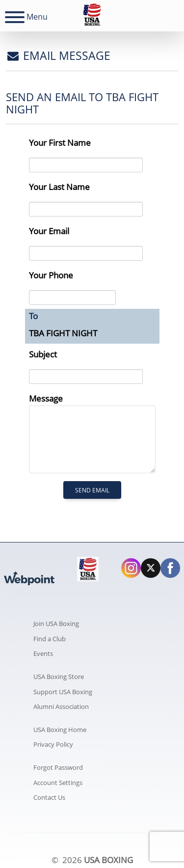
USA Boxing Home (60, 730)
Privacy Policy (53, 744)
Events (43, 653)
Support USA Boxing (63, 692)
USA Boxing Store (59, 677)
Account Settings (58, 783)
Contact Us (49, 797)
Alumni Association (61, 706)
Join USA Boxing (56, 624)
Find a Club (50, 639)
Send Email (92, 490)
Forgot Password (58, 767)
